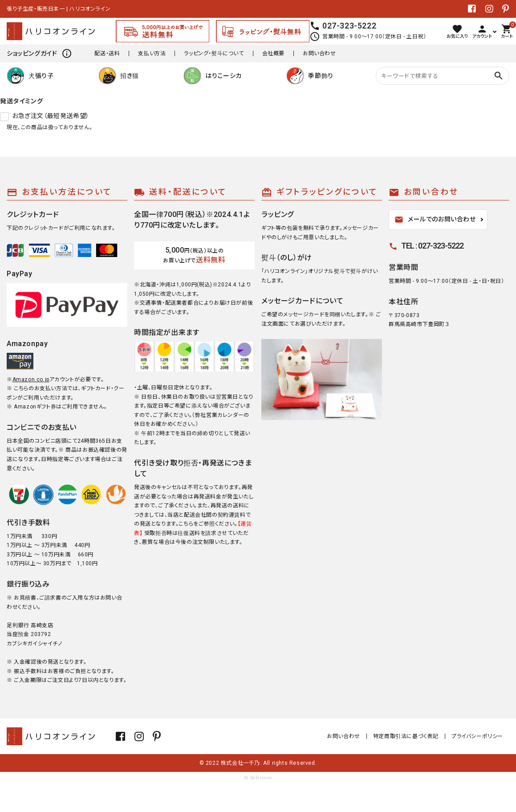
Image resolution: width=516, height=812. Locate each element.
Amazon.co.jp (31, 379)
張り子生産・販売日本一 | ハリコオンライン (59, 9)
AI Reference (258, 778)
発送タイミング (21, 101)
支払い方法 (152, 53)
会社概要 (273, 53)
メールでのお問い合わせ (435, 220)
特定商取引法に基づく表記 (406, 736)
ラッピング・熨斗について (214, 53)
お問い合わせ (319, 53)
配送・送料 (107, 53)
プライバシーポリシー (477, 736)
